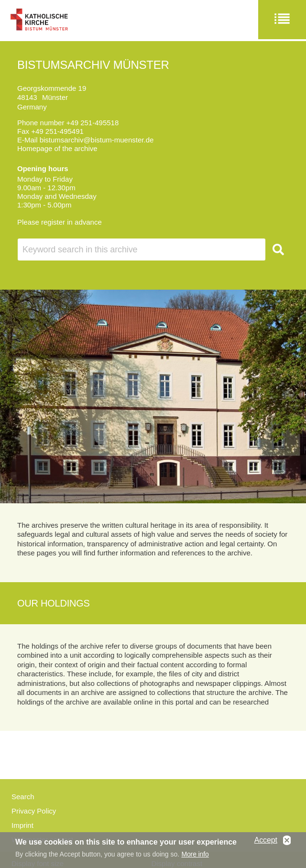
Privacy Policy (34, 811)
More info (195, 856)
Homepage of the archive (57, 148)
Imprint (22, 825)
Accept (266, 842)
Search (23, 797)
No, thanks (287, 842)
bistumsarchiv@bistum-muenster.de (97, 140)
